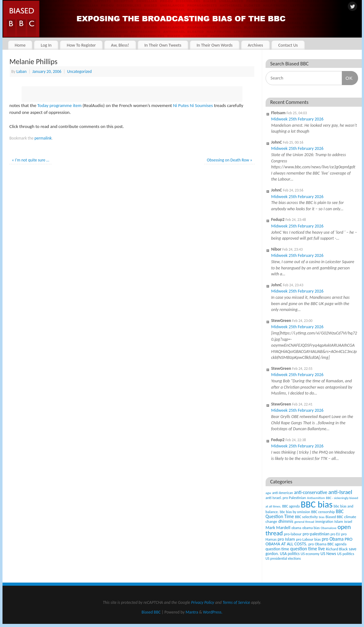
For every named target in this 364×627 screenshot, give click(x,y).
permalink (43, 138)
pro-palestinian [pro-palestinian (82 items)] (316, 534)
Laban (21, 71)
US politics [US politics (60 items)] (346, 554)
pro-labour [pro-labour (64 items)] (293, 534)
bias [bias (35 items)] (322, 517)
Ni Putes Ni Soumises (193, 105)
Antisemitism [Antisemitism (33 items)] (316, 498)
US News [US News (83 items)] (328, 554)
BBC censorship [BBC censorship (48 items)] (323, 512)
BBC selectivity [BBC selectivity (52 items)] (306, 517)
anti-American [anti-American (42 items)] (283, 493)
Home (20, 45)
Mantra (192, 612)
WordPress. (213, 612)
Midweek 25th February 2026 (297, 119)
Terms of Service (236, 602)
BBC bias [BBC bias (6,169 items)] (317, 504)
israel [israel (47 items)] (348, 522)
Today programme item (60, 105)
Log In (46, 45)
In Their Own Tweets (163, 45)
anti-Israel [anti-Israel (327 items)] (340, 492)
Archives (255, 45)
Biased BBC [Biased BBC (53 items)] (334, 517)
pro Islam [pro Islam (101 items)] (287, 539)
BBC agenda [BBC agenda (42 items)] (291, 506)
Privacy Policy (202, 602)
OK (347, 78)
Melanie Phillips (33, 61)
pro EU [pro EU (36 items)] (335, 534)
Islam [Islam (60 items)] (339, 521)
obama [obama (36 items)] (296, 528)
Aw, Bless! (120, 45)
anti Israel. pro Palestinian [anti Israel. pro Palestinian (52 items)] (286, 498)
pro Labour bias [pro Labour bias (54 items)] (308, 539)
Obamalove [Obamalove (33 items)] (329, 528)
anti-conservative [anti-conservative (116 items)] (311, 492)
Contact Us (288, 45)
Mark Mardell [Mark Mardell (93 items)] (278, 528)
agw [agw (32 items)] (268, 493)
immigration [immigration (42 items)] (324, 522)
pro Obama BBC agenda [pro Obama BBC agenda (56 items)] (327, 544)
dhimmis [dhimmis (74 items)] (286, 521)
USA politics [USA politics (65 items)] (290, 554)
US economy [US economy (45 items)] (310, 554)
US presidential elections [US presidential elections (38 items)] (283, 558)
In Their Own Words (214, 45)
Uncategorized (80, 71)
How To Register (81, 45)
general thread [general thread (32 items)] (304, 522)
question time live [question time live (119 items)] (308, 549)
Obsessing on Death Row (229, 160)
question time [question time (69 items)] (277, 549)
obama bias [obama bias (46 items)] (311, 528)
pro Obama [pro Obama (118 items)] (333, 539)
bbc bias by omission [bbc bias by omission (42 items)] (295, 512)
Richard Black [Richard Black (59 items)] (337, 549)
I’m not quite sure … (31, 160)
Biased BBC (151, 612)
